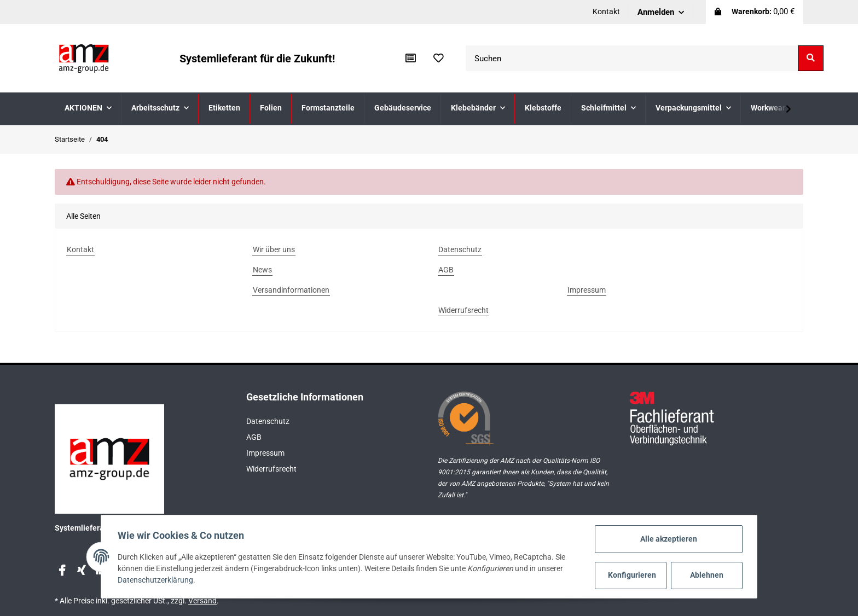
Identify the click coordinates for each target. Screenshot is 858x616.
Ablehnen (706, 575)
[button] (661, 12)
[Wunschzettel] (439, 59)
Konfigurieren (631, 575)
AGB (254, 437)
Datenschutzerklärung (156, 580)
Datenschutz (268, 421)
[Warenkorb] (755, 12)
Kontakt (606, 11)
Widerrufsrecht (271, 469)
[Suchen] (632, 58)
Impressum (265, 453)
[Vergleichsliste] (411, 59)
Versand (202, 601)
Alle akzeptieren (668, 539)
